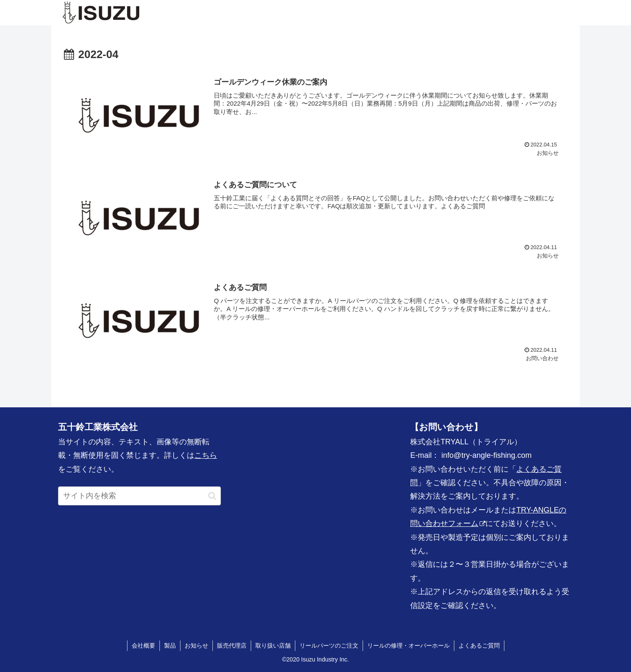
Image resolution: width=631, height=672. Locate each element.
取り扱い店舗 (273, 645)
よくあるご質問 (479, 645)
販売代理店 (232, 645)
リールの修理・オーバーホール (408, 645)
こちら (206, 455)
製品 (170, 645)
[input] (139, 496)
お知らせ (196, 645)
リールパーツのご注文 (329, 645)
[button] (212, 496)
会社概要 (143, 645)
